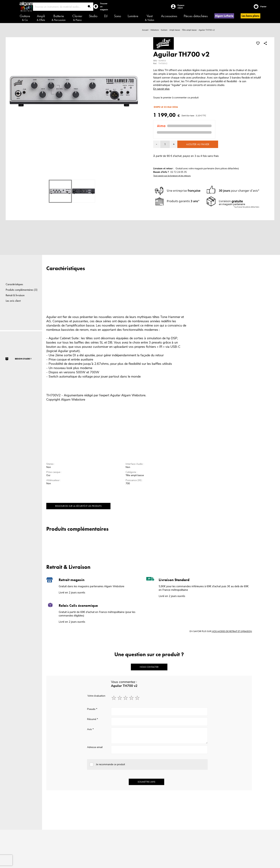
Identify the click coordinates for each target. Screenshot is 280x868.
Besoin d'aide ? (23, 359)
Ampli (41, 18)
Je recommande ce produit (110, 764)
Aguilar (115, 395)
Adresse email (95, 747)
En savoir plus (161, 89)
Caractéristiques (14, 284)
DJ (106, 16)
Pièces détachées (196, 16)
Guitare (25, 18)
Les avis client (13, 301)
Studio (93, 16)
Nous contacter (149, 667)
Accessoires (169, 16)
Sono (117, 16)
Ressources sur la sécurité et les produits (78, 506)
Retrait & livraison (15, 295)
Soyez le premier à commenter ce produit (176, 98)
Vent (150, 18)
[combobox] (63, 7)
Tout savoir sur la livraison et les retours (172, 176)
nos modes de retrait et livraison (232, 631)
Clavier (77, 18)
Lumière (133, 16)
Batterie (59, 18)
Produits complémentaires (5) (22, 290)
